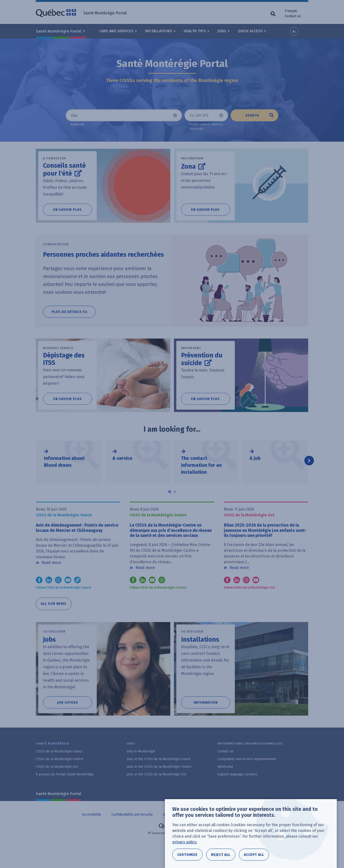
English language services (237, 795)
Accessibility (92, 835)
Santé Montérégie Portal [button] (59, 31)
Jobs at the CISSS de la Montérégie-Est (156, 795)
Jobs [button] (222, 31)
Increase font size (294, 31)
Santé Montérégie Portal (59, 814)
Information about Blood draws (64, 474)
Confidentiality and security (132, 835)
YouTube (68, 600)
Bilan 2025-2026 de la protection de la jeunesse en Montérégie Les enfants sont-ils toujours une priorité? (265, 544)
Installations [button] (159, 31)
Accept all (254, 856)
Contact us (293, 16)
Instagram (58, 600)
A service (122, 471)
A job (255, 471)
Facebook (39, 600)
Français (291, 11)
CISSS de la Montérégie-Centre (60, 779)
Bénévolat (225, 787)
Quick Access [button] (250, 31)
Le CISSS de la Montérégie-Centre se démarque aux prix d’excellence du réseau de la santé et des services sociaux (170, 547)
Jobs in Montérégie (141, 771)
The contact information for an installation (201, 478)
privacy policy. (185, 844)
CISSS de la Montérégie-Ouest (59, 771)
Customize (187, 856)
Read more (51, 582)
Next (309, 473)
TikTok (77, 600)
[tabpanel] (69, 474)
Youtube (152, 600)
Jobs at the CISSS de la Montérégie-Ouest (159, 779)
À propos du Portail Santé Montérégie (65, 795)
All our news (54, 624)
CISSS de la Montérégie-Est (57, 787)
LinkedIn (49, 600)
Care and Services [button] (116, 31)
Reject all (221, 856)
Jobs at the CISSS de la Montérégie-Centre (159, 787)
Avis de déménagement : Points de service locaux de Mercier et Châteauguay (74, 544)
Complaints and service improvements (247, 779)
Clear (175, 115)
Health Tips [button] (195, 31)
